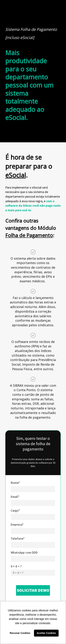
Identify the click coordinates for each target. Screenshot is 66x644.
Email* (15, 497)
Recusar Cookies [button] (20, 633)
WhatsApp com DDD (24, 552)
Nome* (15, 483)
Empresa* (17, 524)
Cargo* (15, 510)
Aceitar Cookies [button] (46, 633)
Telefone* (18, 538)
